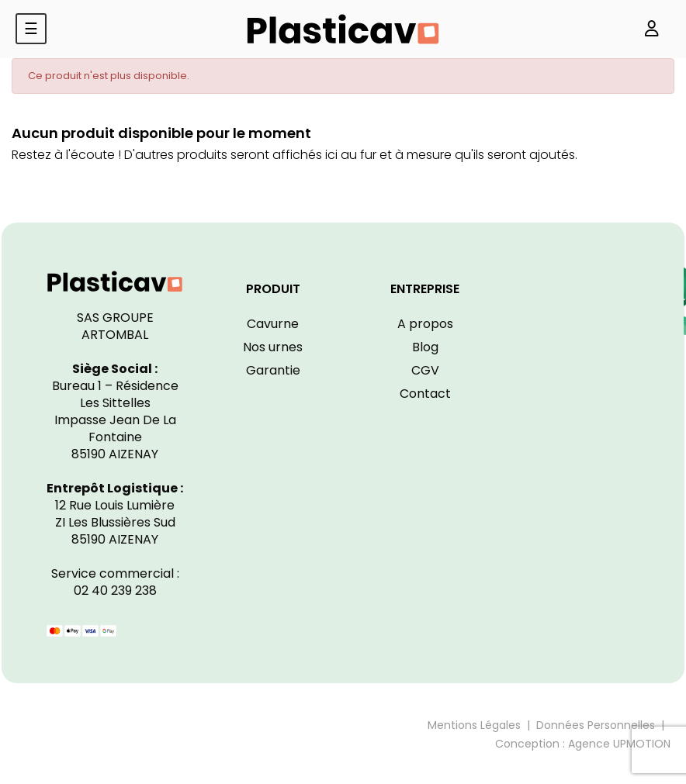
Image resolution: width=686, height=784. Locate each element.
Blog (425, 347)
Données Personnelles (596, 725)
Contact (425, 394)
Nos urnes (273, 347)
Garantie (273, 370)
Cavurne (273, 324)
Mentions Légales (474, 725)
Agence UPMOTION (619, 744)
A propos (425, 324)
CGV (425, 370)
